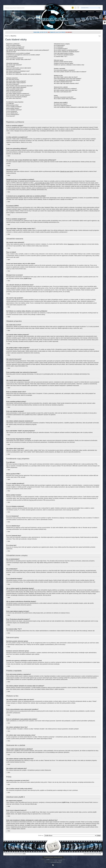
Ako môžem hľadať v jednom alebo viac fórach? (66, 77)
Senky (56, 861)
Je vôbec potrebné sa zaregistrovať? (15, 47)
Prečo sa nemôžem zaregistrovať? (15, 58)
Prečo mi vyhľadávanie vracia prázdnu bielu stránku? (67, 80)
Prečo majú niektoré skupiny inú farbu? (64, 53)
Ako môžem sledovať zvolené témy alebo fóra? (66, 90)
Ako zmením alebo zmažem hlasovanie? (16, 87)
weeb (24, 854)
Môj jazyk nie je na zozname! (13, 69)
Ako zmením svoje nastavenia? (14, 65)
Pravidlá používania (48, 857)
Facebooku (69, 32)
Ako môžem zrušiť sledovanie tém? (63, 92)
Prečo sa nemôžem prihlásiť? (14, 45)
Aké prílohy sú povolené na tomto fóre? (64, 97)
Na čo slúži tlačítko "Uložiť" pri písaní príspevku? (18, 95)
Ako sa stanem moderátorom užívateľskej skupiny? (67, 52)
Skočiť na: (41, 835)
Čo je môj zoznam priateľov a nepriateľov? (64, 70)
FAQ (79, 12)
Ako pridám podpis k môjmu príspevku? (16, 83)
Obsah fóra (13, 36)
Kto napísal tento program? (61, 104)
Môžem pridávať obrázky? (13, 108)
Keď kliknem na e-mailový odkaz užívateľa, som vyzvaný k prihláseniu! (24, 74)
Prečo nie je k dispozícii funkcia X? (62, 106)
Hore (9, 133)
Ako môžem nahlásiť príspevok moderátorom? (18, 94)
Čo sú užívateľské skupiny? (61, 49)
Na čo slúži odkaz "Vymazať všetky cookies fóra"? (19, 59)
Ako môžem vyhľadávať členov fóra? (63, 82)
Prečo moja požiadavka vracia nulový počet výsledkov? (68, 79)
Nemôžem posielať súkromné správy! (63, 62)
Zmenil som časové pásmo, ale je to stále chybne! (19, 68)
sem (36, 804)
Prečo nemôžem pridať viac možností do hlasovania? (19, 86)
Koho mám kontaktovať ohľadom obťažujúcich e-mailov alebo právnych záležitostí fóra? (76, 107)
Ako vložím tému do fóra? (13, 79)
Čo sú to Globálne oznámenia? (14, 110)
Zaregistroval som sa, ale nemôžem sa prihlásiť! (18, 53)
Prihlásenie (99, 12)
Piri (100, 854)
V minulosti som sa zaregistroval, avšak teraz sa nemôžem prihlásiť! (23, 55)
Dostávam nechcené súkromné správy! (64, 63)
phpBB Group (28, 278)
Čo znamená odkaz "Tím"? (61, 56)
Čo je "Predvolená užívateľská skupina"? (64, 55)
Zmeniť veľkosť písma (100, 36)
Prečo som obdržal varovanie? (14, 92)
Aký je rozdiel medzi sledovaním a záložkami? (65, 89)
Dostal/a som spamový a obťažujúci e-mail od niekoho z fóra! (69, 65)
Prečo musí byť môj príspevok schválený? (17, 97)
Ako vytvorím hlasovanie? (13, 84)
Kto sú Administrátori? (59, 45)
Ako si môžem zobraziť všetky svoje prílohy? (65, 99)
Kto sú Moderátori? (59, 47)
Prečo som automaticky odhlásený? (15, 49)
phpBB (48, 859)
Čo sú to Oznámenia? (12, 111)
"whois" (29, 824)
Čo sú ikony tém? (11, 116)
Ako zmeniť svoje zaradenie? (14, 73)
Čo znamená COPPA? (12, 56)
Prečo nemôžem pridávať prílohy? (15, 90)
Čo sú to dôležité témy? (12, 113)
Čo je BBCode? (10, 104)
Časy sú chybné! (10, 66)
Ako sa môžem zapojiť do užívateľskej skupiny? (66, 50)
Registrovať (91, 12)
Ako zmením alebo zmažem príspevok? (16, 81)
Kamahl (60, 861)
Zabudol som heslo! (11, 52)
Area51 (8, 814)
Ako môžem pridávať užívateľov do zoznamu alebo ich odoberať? (70, 72)
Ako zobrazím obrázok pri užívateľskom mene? (18, 71)
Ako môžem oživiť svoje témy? (14, 98)
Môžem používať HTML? (12, 105)
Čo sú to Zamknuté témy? (13, 114)
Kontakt (74, 12)
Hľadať (84, 12)
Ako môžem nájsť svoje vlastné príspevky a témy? (66, 83)
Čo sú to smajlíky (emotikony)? (14, 107)
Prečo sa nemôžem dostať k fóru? (15, 89)
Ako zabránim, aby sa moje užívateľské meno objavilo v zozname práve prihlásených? (28, 50)
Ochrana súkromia (58, 857)
